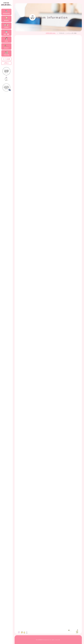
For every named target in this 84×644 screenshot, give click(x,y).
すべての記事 (6, 59)
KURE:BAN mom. (51, 33)
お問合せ (6, 63)
